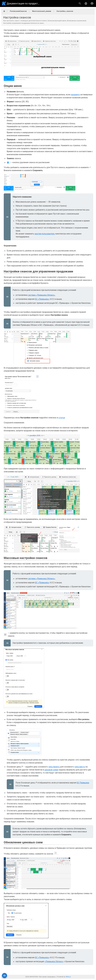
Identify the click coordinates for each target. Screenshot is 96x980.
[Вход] (92, 3)
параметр (75, 95)
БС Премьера (83, 783)
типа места (80, 767)
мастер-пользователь (45, 234)
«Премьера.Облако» (54, 961)
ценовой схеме (51, 770)
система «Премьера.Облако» (41, 295)
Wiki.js (68, 977)
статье (62, 418)
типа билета (54, 767)
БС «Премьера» (42, 299)
